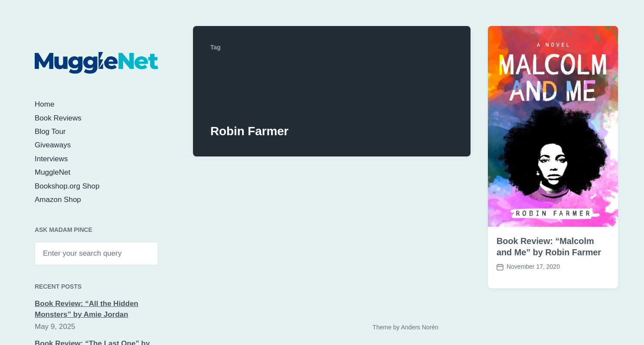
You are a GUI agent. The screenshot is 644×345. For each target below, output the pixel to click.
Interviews (51, 159)
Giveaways (53, 145)
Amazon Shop (58, 200)
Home (44, 104)
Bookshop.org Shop (67, 186)
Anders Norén (419, 327)
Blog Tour (50, 132)
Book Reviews (58, 118)
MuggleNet (52, 172)
